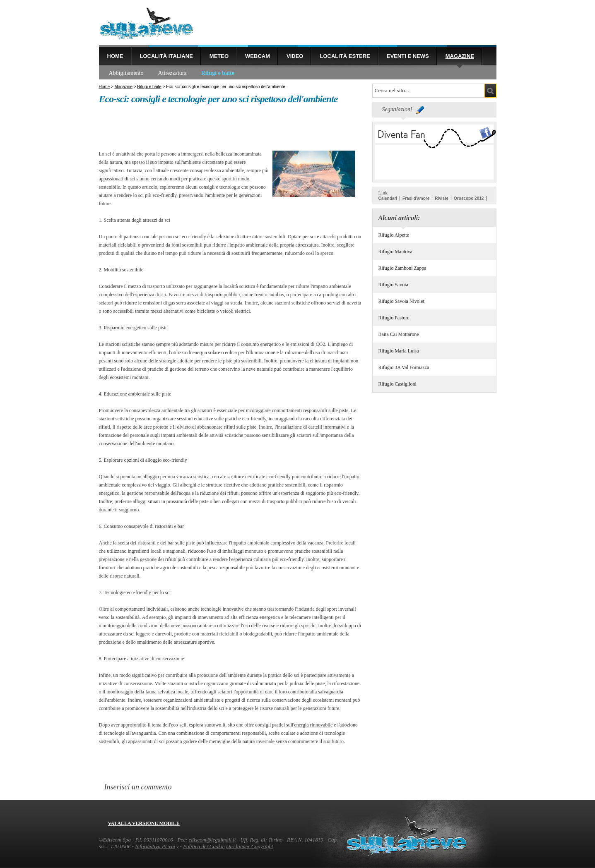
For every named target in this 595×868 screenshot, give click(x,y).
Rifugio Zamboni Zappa (402, 268)
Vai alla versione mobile (144, 823)
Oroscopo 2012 (469, 198)
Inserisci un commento (138, 787)
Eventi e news (408, 56)
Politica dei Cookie (204, 846)
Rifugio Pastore (394, 318)
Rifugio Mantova (395, 252)
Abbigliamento (126, 73)
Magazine (460, 56)
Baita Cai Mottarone (399, 334)
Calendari (388, 198)
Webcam (258, 56)
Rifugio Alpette (394, 235)
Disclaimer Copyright (250, 846)
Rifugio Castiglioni (397, 384)
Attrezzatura (172, 73)
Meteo (219, 56)
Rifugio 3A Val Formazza (404, 367)
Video (295, 56)
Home (115, 56)
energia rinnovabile (313, 725)
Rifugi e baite (218, 73)
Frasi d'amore (416, 198)
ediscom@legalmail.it (212, 840)
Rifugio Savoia (393, 285)
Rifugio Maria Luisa (399, 351)
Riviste (442, 198)
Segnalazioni (397, 109)
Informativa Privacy (157, 846)
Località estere (345, 56)
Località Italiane (166, 56)
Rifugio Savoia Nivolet (401, 301)
